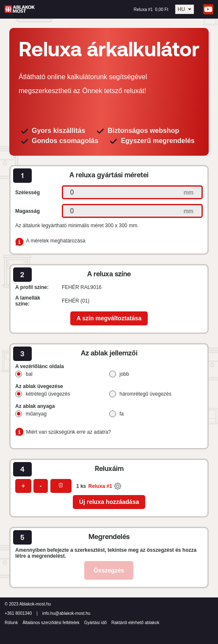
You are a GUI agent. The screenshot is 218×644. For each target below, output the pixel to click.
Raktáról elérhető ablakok (135, 623)
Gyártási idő (95, 623)
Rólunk (11, 623)
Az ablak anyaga (35, 406)
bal (29, 374)
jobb (124, 374)
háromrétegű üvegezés (145, 394)
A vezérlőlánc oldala (40, 366)
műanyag (36, 414)
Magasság (28, 211)
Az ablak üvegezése (39, 386)
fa (121, 414)
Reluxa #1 (100, 486)
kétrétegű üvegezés (48, 394)
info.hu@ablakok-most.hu (66, 613)
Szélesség (28, 193)
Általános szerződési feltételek (51, 623)
